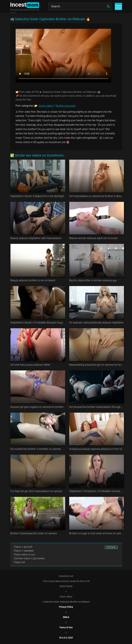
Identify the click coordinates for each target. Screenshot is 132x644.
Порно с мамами (24, 551)
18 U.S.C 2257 (66, 638)
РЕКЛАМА (111, 547)
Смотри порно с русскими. (29, 558)
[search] (108, 6)
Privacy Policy (66, 607)
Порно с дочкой (23, 547)
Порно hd (19, 562)
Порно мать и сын (25, 554)
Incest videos (46, 106)
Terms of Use (66, 627)
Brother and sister (66, 106)
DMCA (66, 617)
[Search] (80, 6)
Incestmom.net (66, 576)
